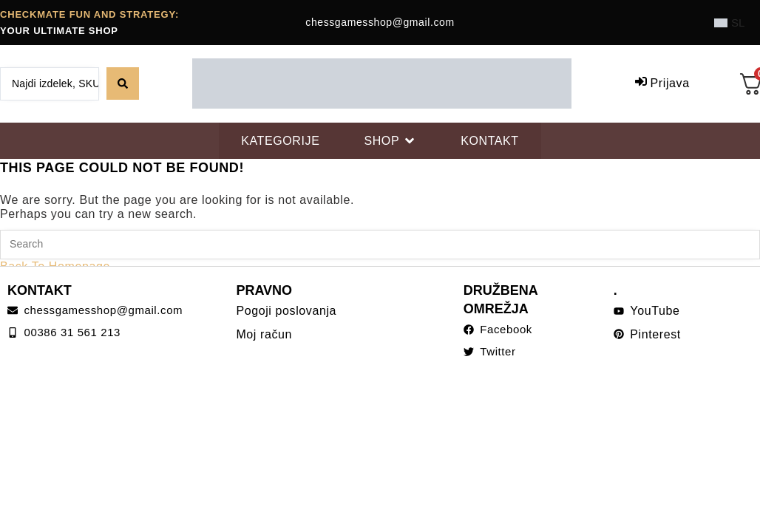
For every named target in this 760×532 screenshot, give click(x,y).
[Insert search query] (380, 245)
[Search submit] (123, 83)
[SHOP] (390, 141)
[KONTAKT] (490, 141)
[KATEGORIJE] (280, 141)
